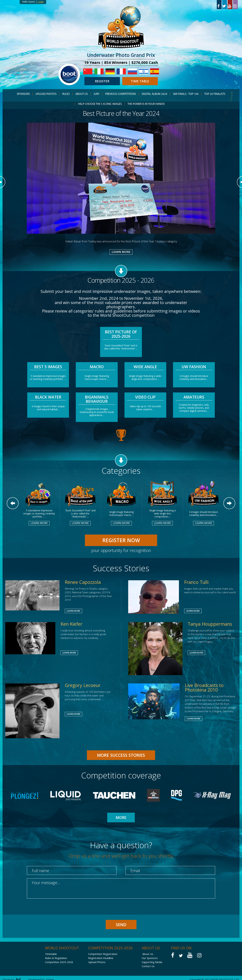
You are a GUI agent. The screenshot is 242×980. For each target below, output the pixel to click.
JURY (96, 94)
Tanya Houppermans (210, 624)
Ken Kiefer (71, 624)
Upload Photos (46, 94)
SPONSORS (23, 94)
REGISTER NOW (121, 540)
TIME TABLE (140, 81)
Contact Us (148, 966)
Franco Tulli (196, 582)
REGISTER (102, 81)
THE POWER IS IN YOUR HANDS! (146, 104)
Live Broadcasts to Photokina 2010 (204, 687)
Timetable (51, 954)
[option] (121, 182)
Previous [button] (13, 503)
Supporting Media (152, 962)
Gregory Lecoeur (83, 685)
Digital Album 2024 (154, 94)
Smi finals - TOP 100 (186, 94)
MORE (121, 817)
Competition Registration (103, 954)
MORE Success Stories (121, 755)
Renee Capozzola (83, 582)
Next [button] (229, 503)
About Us (148, 954)
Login (41, 2)
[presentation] (53, 910)
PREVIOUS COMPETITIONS (121, 94)
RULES (66, 94)
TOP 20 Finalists (215, 94)
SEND (121, 925)
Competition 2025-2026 (59, 962)
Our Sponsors (150, 958)
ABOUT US (82, 94)
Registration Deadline (101, 958)
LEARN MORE (121, 252)
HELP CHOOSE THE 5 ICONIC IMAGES (100, 104)
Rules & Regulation (56, 958)
